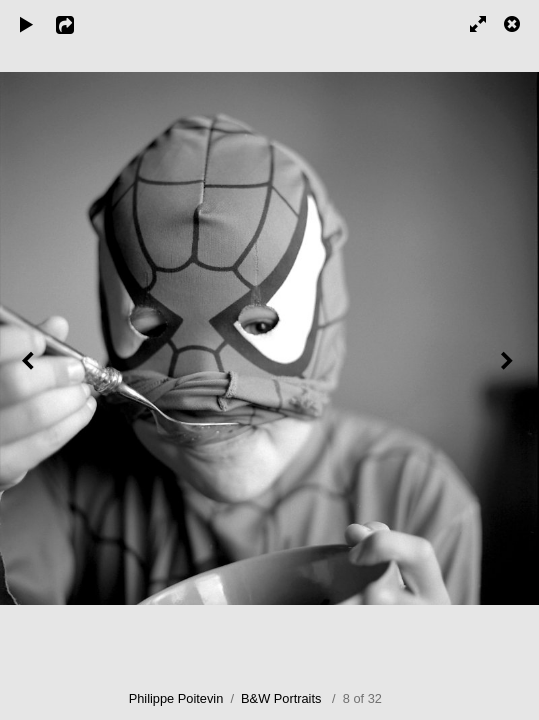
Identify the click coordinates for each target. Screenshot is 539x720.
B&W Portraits (281, 698)
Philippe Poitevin (176, 698)
